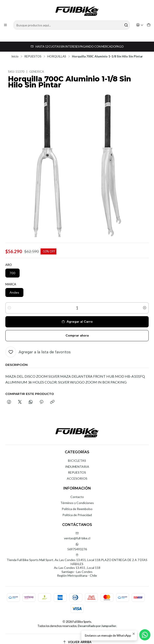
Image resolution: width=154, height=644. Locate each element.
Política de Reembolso (77, 502)
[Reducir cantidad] (9, 301)
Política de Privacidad (77, 508)
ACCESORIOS (77, 472)
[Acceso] (140, 25)
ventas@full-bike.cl (77, 529)
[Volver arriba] (77, 636)
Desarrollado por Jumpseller (97, 619)
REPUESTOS (33, 50)
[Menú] (5, 25)
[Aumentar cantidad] (145, 301)
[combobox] (72, 25)
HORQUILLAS (57, 50)
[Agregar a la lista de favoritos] (38, 345)
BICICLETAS (77, 454)
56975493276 (77, 540)
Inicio (15, 50)
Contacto (77, 490)
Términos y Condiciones (77, 496)
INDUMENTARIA (77, 460)
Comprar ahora (77, 329)
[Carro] (149, 25)
